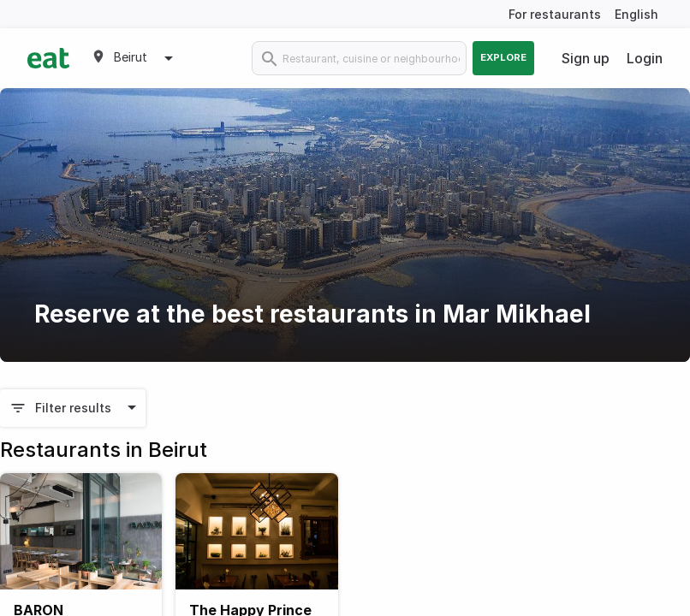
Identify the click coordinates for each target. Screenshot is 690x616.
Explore (503, 57)
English (636, 14)
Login (645, 58)
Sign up (586, 58)
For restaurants (555, 14)
